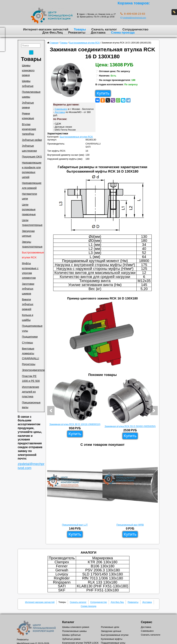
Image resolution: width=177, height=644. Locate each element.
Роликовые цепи (110, 627)
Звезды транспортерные (32, 244)
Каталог (68, 622)
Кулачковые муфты (112, 639)
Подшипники (30, 337)
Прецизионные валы (31, 405)
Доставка (98, 32)
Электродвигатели (33, 370)
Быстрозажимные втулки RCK (33, 255)
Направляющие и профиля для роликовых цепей (32, 170)
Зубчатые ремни (28, 105)
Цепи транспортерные (32, 223)
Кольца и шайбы (27, 317)
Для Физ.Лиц (53, 32)
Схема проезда (123, 32)
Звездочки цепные (28, 233)
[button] (51, 411)
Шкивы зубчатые (28, 83)
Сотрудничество (135, 29)
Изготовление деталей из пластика (30, 392)
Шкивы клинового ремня (28, 70)
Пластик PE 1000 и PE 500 (31, 378)
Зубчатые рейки (32, 140)
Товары (80, 29)
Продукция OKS (32, 157)
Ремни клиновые (28, 116)
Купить (103, 93)
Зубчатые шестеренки (29, 148)
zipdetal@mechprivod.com (133, 18)
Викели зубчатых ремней (28, 304)
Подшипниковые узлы (32, 328)
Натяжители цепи (29, 196)
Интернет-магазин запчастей (46, 29)
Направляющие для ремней (32, 185)
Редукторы (29, 364)
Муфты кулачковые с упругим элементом (30, 271)
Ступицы (27, 343)
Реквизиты (77, 32)
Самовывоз (61, 109)
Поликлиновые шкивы (31, 94)
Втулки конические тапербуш (29, 129)
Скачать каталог (104, 29)
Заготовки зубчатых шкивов (28, 289)
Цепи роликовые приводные (29, 210)
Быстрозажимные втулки (115, 635)
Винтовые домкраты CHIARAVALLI (30, 353)
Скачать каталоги (150, 635)
